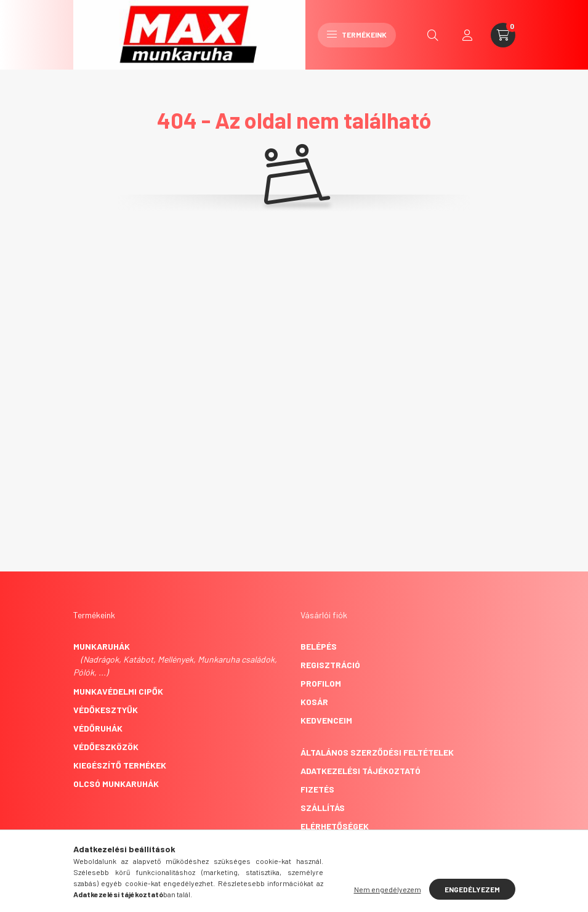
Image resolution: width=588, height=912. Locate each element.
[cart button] (503, 35)
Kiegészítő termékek (120, 765)
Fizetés (317, 789)
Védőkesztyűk (106, 710)
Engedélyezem (472, 889)
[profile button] (467, 35)
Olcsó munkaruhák (116, 784)
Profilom (321, 683)
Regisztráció (330, 665)
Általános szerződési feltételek (377, 752)
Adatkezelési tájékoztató (360, 771)
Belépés (319, 646)
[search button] (433, 35)
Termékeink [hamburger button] (357, 34)
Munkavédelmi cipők (118, 691)
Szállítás (323, 808)
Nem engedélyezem (388, 889)
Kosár (314, 702)
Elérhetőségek (335, 826)
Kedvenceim (326, 720)
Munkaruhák (102, 646)
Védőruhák (98, 728)
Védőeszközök (106, 747)
